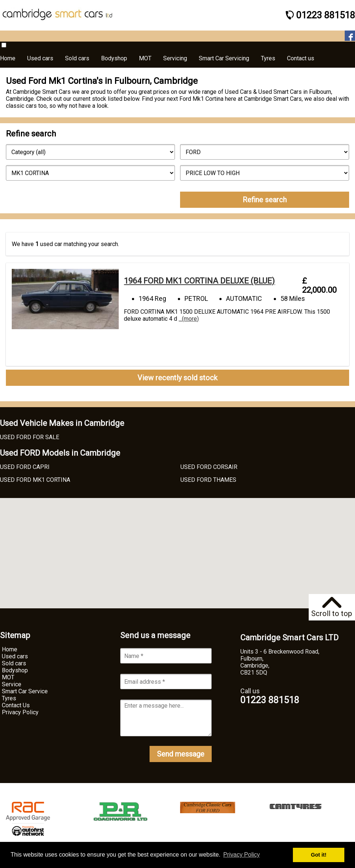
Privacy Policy (20, 712)
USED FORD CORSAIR (209, 467)
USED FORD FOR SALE (30, 437)
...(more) (189, 319)
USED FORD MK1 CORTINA (35, 480)
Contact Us (16, 705)
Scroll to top (332, 607)
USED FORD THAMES (208, 480)
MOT (8, 677)
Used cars (15, 656)
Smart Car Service (25, 691)
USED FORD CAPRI (25, 467)
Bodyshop (15, 670)
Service (12, 684)
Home (10, 649)
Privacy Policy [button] (241, 855)
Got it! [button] (319, 855)
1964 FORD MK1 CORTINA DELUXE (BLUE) (199, 281)
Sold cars (14, 663)
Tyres (9, 698)
